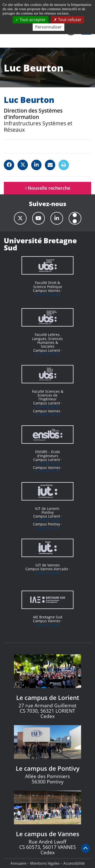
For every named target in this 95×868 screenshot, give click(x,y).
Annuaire (18, 863)
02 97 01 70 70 (48, 415)
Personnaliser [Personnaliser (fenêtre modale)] (49, 27)
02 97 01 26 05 (48, 625)
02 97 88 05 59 (48, 463)
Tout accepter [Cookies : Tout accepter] (31, 20)
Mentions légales (45, 863)
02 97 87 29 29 (48, 354)
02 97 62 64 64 (48, 573)
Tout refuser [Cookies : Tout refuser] (68, 20)
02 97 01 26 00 (48, 294)
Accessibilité (74, 863)
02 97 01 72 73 (48, 471)
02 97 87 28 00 (48, 520)
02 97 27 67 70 (48, 528)
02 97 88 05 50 (48, 407)
